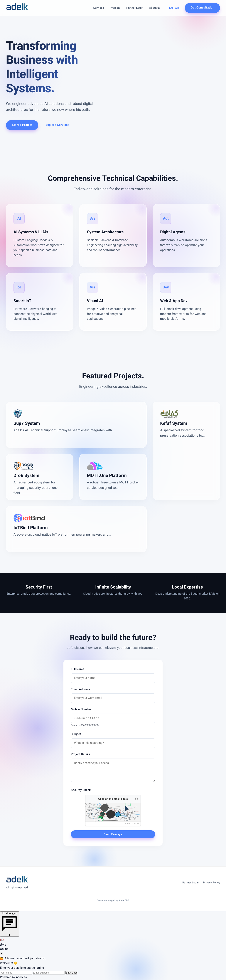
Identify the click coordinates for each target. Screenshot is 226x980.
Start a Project (22, 125)
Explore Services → (59, 125)
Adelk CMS (124, 901)
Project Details (80, 755)
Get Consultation (202, 8)
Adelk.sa (21, 978)
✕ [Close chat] (1, 954)
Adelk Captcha (132, 824)
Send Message (113, 834)
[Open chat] (10, 924)
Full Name (78, 669)
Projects (115, 8)
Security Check (81, 790)
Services (99, 8)
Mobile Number (81, 710)
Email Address (80, 690)
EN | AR (174, 8)
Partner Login (135, 8)
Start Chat (71, 973)
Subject (76, 734)
